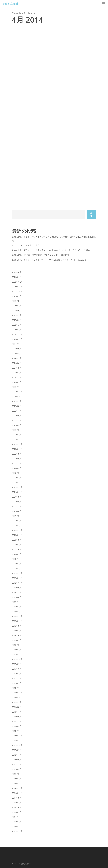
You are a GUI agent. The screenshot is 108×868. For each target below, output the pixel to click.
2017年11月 (17, 654)
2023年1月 (17, 435)
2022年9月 (17, 454)
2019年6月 (17, 597)
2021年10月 (17, 492)
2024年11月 (17, 339)
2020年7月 (17, 545)
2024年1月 (17, 382)
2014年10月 (17, 793)
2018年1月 (17, 650)
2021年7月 (17, 506)
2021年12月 (17, 482)
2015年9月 (17, 750)
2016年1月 (17, 731)
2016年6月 (17, 717)
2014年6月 (17, 807)
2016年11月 (17, 693)
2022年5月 (17, 463)
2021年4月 (17, 521)
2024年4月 (17, 373)
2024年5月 (17, 368)
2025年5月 (17, 315)
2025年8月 (17, 301)
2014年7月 (17, 803)
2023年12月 (17, 387)
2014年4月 (17, 817)
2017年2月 (17, 678)
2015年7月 (17, 755)
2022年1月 (17, 478)
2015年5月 (17, 764)
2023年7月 (17, 411)
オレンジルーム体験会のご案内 (26, 245)
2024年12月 (17, 334)
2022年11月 (17, 444)
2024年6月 (17, 363)
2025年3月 (17, 325)
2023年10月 (17, 396)
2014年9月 (17, 798)
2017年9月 (17, 664)
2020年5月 (17, 554)
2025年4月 (17, 320)
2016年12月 (17, 688)
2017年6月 (17, 669)
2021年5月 (17, 516)
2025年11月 (17, 287)
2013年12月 (17, 826)
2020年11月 (17, 530)
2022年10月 (17, 449)
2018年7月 (17, 631)
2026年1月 (17, 277)
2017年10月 (17, 659)
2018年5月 (17, 640)
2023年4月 (17, 425)
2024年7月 (17, 358)
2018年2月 (17, 645)
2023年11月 (17, 392)
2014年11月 (17, 788)
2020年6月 (17, 549)
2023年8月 (17, 406)
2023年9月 (17, 401)
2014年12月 (17, 783)
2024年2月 (17, 377)
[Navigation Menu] (104, 3)
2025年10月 (17, 291)
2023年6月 (17, 416)
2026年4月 (17, 272)
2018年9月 (17, 626)
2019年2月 (17, 607)
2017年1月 (17, 683)
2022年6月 (17, 459)
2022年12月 (17, 439)
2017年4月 (17, 674)
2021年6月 (17, 511)
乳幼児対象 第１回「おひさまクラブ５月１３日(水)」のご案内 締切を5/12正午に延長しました (54, 239)
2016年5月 (17, 721)
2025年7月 (17, 306)
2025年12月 (17, 282)
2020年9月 (17, 540)
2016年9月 (17, 702)
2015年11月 (17, 740)
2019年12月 (17, 573)
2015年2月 (17, 774)
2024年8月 (17, 353)
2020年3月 (17, 564)
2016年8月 (17, 707)
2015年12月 (17, 736)
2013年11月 (17, 831)
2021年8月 (17, 502)
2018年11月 (17, 616)
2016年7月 (17, 712)
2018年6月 (17, 635)
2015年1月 (17, 779)
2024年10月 (17, 344)
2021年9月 (17, 497)
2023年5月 (17, 420)
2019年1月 (17, 611)
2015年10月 (17, 745)
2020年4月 (17, 559)
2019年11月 (17, 578)
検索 (91, 215)
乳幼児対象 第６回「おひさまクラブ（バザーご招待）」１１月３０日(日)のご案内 (49, 260)
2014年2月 (17, 822)
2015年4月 (17, 769)
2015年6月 (17, 760)
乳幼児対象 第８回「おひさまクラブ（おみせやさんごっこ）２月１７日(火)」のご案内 (51, 250)
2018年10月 (17, 621)
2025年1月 (17, 330)
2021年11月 (17, 487)
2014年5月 (17, 812)
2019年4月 (17, 602)
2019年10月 (17, 583)
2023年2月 (17, 430)
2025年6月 (17, 310)
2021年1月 (17, 525)
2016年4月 (17, 726)
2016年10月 (17, 697)
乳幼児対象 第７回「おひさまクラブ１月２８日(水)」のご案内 (40, 255)
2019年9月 (17, 588)
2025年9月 (17, 296)
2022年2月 (17, 473)
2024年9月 (17, 349)
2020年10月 (17, 535)
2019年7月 (17, 592)
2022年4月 (17, 468)
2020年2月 (17, 568)
